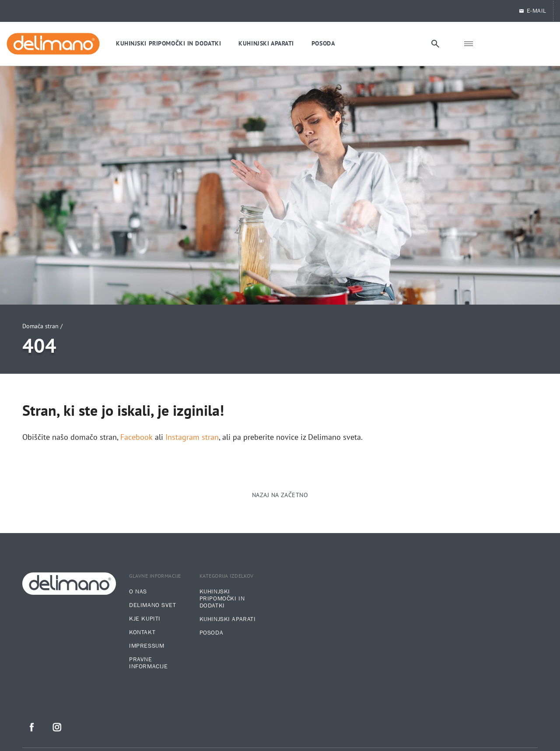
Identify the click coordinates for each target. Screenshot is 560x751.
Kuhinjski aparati (228, 619)
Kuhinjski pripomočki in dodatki (222, 599)
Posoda (211, 633)
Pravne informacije (148, 663)
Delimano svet (152, 605)
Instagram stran (192, 437)
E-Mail (532, 11)
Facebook (136, 437)
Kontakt (142, 632)
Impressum (147, 646)
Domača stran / (42, 326)
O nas (138, 592)
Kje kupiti (145, 619)
